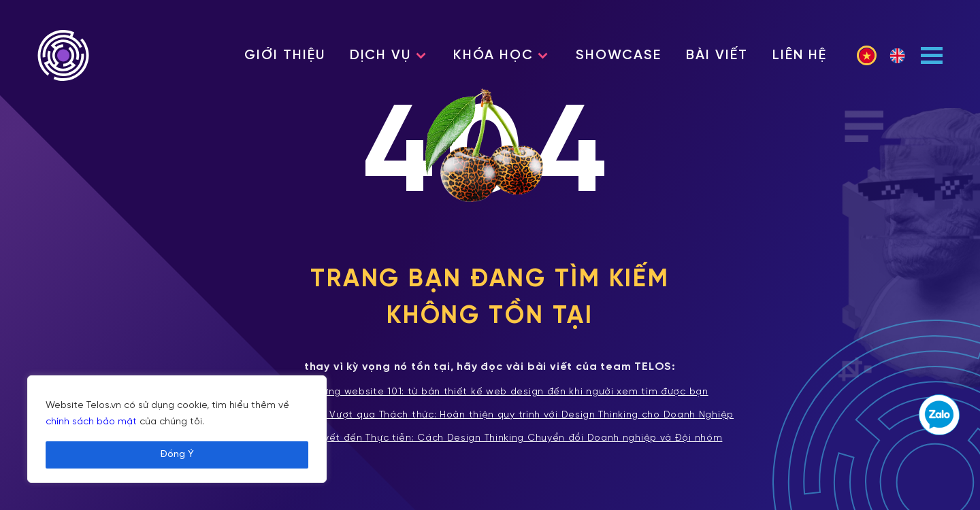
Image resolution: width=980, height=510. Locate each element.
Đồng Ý (177, 455)
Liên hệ (800, 55)
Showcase (619, 55)
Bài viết (717, 55)
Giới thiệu (285, 55)
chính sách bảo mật (91, 422)
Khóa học (493, 55)
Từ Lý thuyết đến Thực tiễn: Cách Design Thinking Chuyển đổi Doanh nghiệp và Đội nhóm (490, 439)
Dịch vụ (380, 55)
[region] (177, 429)
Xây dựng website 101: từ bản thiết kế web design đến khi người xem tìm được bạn (490, 392)
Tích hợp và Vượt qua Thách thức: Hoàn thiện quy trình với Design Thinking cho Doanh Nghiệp (490, 415)
